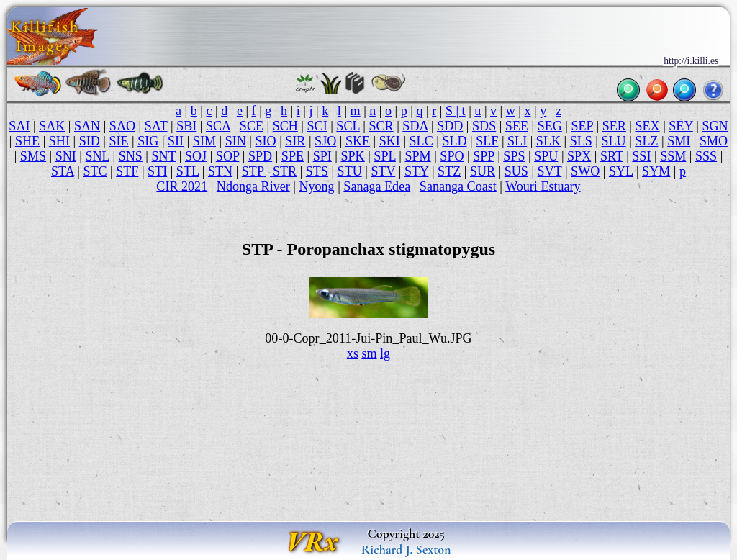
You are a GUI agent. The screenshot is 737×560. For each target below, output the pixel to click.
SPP (484, 156)
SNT (164, 156)
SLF (487, 141)
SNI (66, 156)
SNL (98, 156)
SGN (715, 126)
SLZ (646, 141)
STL (187, 171)
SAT (156, 126)
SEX (647, 126)
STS (317, 171)
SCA (218, 126)
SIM (204, 141)
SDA (415, 126)
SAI (19, 126)
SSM (673, 156)
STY (416, 171)
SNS (131, 156)
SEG (550, 126)
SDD (450, 126)
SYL (621, 171)
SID (90, 141)
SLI (517, 141)
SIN (236, 141)
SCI (317, 126)
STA (63, 171)
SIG (148, 141)
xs (353, 353)
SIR (295, 141)
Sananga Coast (458, 186)
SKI (390, 141)
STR (285, 171)
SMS (33, 156)
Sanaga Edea (377, 186)
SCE (252, 126)
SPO (452, 156)
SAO (122, 126)
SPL (384, 156)
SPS (514, 156)
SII (176, 141)
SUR (483, 171)
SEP (582, 126)
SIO (265, 141)
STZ (449, 171)
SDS (484, 126)
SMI (679, 141)
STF (127, 171)
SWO (585, 171)
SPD (260, 156)
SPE (293, 156)
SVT (550, 171)
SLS (581, 141)
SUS (516, 171)
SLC (421, 141)
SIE (118, 141)
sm (369, 353)
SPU (546, 156)
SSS (706, 156)
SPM (417, 156)
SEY (681, 126)
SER (614, 126)
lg (385, 353)
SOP (228, 156)
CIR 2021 (182, 186)
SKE (358, 141)
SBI (186, 126)
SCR (381, 126)
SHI (59, 141)
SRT (612, 156)
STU (350, 171)
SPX (579, 156)
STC (95, 171)
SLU (614, 141)
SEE (517, 126)
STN (220, 171)
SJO (325, 141)
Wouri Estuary (543, 186)
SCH (285, 126)
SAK (52, 126)
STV (383, 171)
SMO (714, 141)
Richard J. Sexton (406, 549)
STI (157, 171)
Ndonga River (253, 186)
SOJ (196, 156)
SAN (87, 126)
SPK (352, 156)
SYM (656, 171)
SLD (454, 141)
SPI (322, 156)
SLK (548, 141)
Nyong (316, 186)
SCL (348, 126)
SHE (27, 141)
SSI (641, 156)
